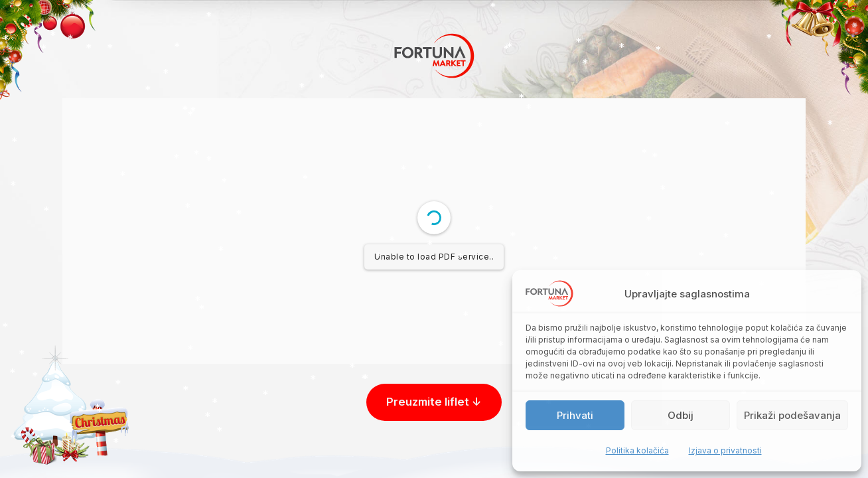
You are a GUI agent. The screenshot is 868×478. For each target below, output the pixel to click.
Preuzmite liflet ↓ (434, 402)
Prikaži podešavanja (792, 415)
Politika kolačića (637, 450)
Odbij (681, 415)
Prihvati (575, 415)
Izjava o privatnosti (725, 450)
